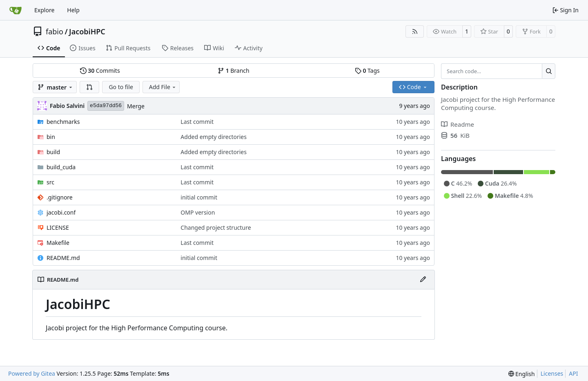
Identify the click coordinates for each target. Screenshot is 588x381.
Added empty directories (214, 137)
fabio (55, 31)
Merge (136, 106)
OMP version (198, 212)
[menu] (522, 374)
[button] (89, 87)
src (50, 182)
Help (73, 10)
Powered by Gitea (32, 373)
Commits (100, 71)
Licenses (552, 373)
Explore (44, 10)
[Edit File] (423, 280)
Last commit (197, 122)
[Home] (16, 10)
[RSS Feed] (415, 31)
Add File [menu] (163, 87)
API (573, 373)
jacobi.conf (61, 212)
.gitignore (60, 197)
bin (51, 137)
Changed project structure (216, 227)
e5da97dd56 (106, 106)
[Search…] (549, 71)
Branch (234, 71)
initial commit (199, 197)
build (53, 152)
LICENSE (58, 227)
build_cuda (61, 167)
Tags (367, 71)
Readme (458, 124)
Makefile (58, 243)
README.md (63, 258)
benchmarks (63, 122)
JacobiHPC (87, 31)
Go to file (121, 87)
